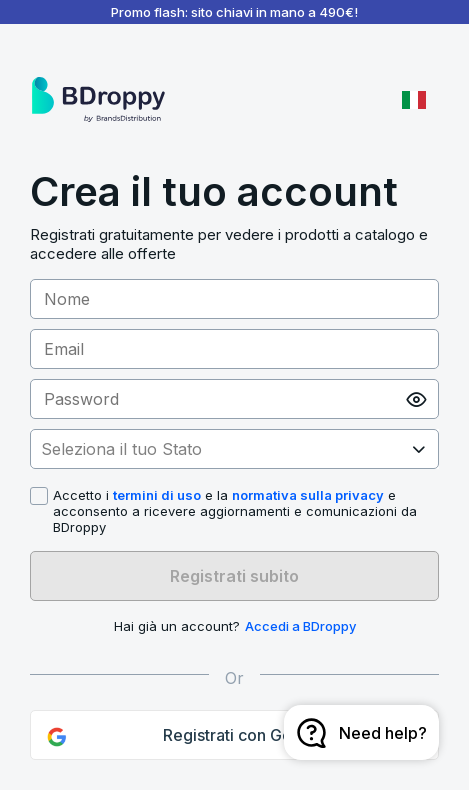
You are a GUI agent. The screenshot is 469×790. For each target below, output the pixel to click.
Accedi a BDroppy (300, 626)
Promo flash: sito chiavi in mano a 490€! (234, 12)
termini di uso (157, 495)
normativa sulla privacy (308, 495)
